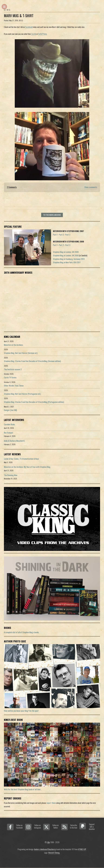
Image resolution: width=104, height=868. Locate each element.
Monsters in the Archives (13, 345)
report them (51, 803)
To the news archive (52, 215)
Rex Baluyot (9, 433)
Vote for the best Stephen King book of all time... (23, 789)
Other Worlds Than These (14, 386)
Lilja (48, 842)
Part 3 (68, 235)
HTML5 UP (82, 849)
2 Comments (12, 187)
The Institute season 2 (13, 369)
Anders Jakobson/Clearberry (45, 849)
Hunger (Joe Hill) (10, 410)
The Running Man (11, 475)
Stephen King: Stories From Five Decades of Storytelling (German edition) (32, 361)
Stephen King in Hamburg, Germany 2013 (69, 259)
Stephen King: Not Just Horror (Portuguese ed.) (22, 394)
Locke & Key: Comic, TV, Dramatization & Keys (21, 459)
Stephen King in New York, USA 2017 (67, 262)
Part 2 (61, 235)
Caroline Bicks (9, 424)
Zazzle (34, 34)
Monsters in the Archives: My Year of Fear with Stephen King (27, 467)
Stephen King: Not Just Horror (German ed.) (21, 353)
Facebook (29, 27)
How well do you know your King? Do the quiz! (21, 711)
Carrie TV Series (10, 377)
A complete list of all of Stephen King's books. (22, 632)
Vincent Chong (54, 853)
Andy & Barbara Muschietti (14, 441)
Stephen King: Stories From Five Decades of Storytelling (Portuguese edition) (34, 402)
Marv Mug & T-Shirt (19, 16)
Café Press (42, 34)
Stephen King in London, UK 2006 (66, 252)
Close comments (91, 187)
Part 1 (55, 235)
